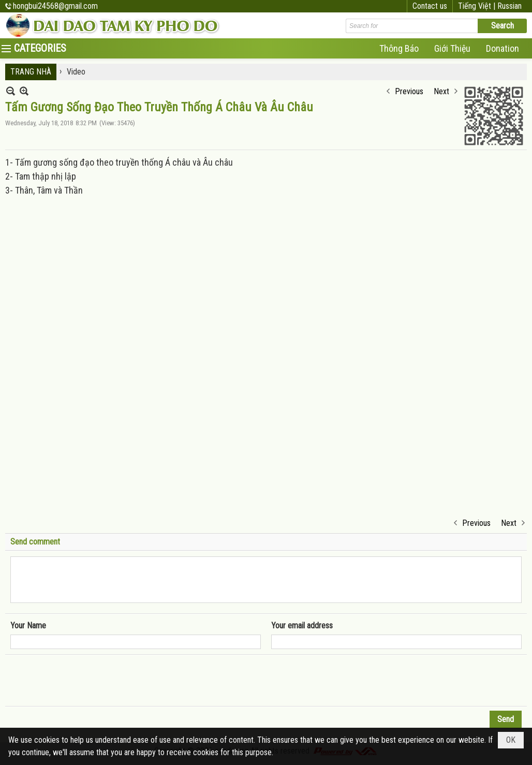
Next (441, 91)
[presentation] (89, 681)
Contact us (430, 6)
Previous (409, 91)
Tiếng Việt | (478, 6)
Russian (509, 6)
